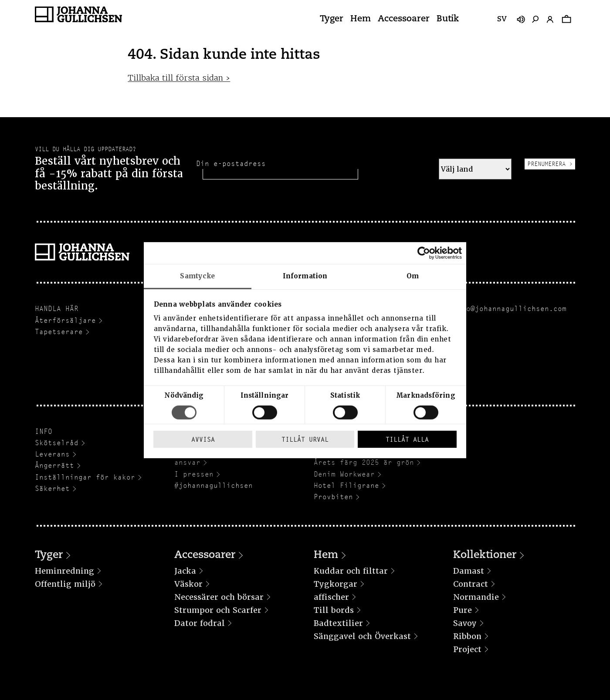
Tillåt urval (305, 439)
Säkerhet (52, 489)
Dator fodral (200, 623)
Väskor (188, 584)
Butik (448, 19)
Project (467, 649)
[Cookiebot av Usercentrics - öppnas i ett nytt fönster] (424, 253)
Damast (469, 571)
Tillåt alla (407, 439)
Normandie (476, 597)
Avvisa (203, 439)
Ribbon (467, 636)
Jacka (185, 571)
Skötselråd (57, 443)
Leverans (52, 454)
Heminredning (64, 571)
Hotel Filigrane (346, 485)
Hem (361, 19)
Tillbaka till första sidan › (179, 78)
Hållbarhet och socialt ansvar (222, 458)
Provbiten (333, 497)
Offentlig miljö (65, 584)
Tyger (332, 19)
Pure (463, 610)
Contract (471, 584)
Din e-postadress (231, 164)
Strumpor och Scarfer (218, 610)
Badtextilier (338, 623)
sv (502, 20)
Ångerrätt (54, 465)
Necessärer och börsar (219, 597)
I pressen (194, 474)
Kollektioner (485, 555)
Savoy (465, 623)
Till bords (334, 610)
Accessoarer (404, 19)
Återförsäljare (65, 320)
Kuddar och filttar (351, 571)
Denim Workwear (344, 474)
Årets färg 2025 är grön (364, 462)
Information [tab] (305, 276)
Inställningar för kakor (85, 477)
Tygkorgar (335, 584)
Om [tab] (413, 276)
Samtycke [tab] (197, 276)
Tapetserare (59, 332)
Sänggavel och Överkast (362, 636)
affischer (331, 597)
